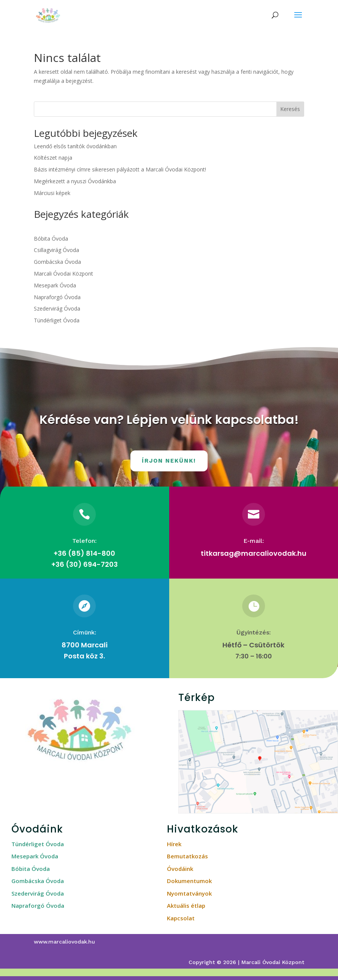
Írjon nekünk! (169, 461)
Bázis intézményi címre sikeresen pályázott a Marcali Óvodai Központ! (120, 169)
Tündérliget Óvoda (57, 320)
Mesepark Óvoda (55, 285)
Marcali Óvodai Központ (63, 274)
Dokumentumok (189, 881)
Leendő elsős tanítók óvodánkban (75, 146)
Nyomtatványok (189, 893)
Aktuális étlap (186, 905)
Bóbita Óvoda (51, 239)
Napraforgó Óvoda (57, 297)
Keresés (290, 109)
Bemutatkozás (187, 856)
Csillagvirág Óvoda (56, 250)
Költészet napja (53, 158)
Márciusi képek (52, 193)
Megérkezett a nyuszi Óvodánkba (75, 181)
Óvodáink (180, 869)
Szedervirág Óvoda (57, 308)
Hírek (174, 844)
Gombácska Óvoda (57, 262)
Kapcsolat (181, 918)
